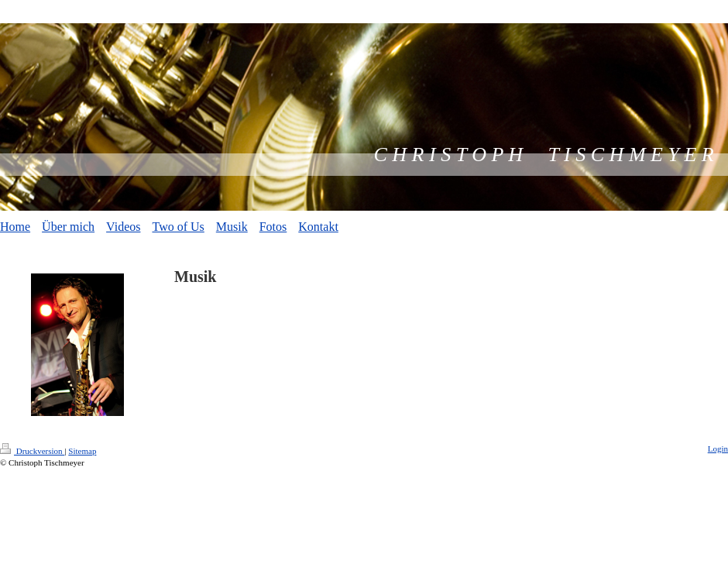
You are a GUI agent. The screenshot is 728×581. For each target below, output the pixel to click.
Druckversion (32, 451)
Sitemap (82, 451)
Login (718, 449)
